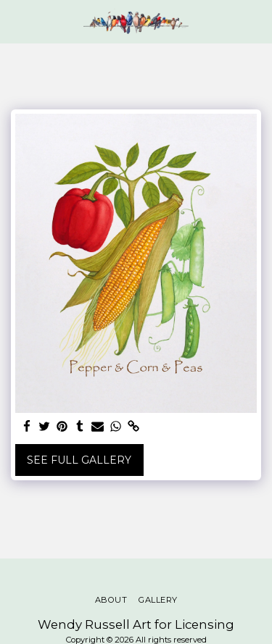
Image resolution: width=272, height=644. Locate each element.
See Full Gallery (79, 460)
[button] (16, 21)
